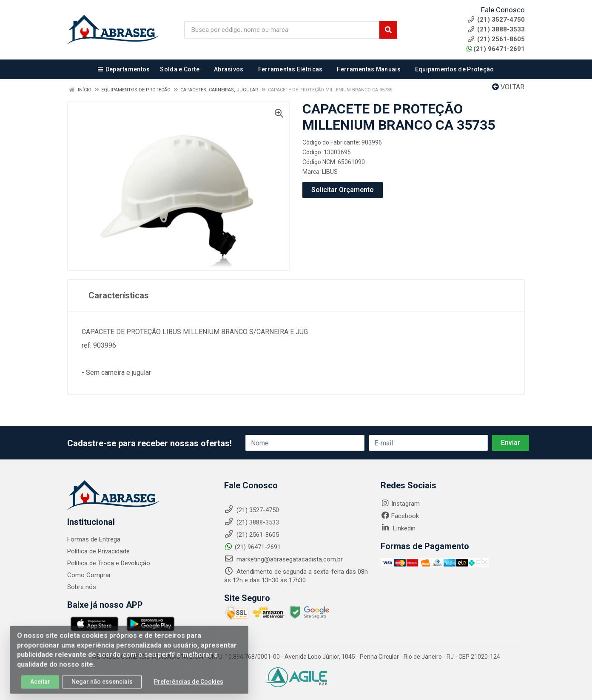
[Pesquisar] (388, 30)
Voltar (508, 87)
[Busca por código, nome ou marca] (282, 30)
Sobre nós (82, 587)
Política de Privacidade (98, 551)
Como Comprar (89, 575)
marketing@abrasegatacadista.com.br (283, 559)
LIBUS (330, 172)
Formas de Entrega (94, 539)
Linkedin (398, 528)
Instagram (400, 504)
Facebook (400, 516)
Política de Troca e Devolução (109, 563)
